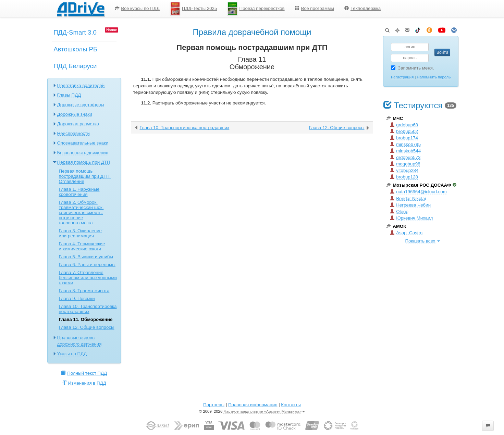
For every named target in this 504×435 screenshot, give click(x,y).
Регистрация (402, 77)
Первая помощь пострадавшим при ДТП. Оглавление (85, 176)
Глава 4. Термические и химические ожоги (82, 246)
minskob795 (405, 144)
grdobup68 (404, 125)
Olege (399, 212)
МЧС (395, 118)
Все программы (315, 8)
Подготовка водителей (81, 85)
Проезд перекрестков (256, 9)
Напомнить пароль (434, 77)
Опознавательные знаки (83, 143)
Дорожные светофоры (81, 105)
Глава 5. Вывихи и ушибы (86, 257)
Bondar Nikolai (408, 198)
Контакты (291, 405)
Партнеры (214, 405)
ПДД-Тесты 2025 (194, 9)
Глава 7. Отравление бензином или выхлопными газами (88, 278)
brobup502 (404, 131)
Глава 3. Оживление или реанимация (80, 233)
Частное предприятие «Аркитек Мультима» (264, 411)
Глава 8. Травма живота (84, 291)
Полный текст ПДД (84, 373)
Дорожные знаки (75, 114)
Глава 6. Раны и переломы (87, 265)
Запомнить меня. (413, 68)
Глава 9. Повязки (77, 299)
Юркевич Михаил (411, 218)
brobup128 (404, 177)
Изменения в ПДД (84, 383)
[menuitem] (137, 9)
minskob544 (405, 151)
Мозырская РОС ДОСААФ (421, 185)
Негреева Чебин (410, 205)
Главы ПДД (69, 95)
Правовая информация (253, 405)
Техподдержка (362, 8)
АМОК (396, 226)
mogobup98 (405, 164)
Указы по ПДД (72, 354)
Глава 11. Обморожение (86, 319)
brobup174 (404, 138)
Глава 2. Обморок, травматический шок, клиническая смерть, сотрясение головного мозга (81, 213)
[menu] (248, 9)
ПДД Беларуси (75, 66)
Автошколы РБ (75, 49)
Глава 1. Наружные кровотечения (79, 192)
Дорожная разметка (78, 124)
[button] (488, 426)
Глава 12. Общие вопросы (87, 327)
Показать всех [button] (423, 241)
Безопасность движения (83, 153)
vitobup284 (404, 170)
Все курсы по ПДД (137, 8)
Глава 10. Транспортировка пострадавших (88, 309)
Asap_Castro (406, 233)
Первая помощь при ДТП (84, 162)
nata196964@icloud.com (418, 192)
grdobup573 (405, 157)
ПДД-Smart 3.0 (75, 32)
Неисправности (73, 133)
